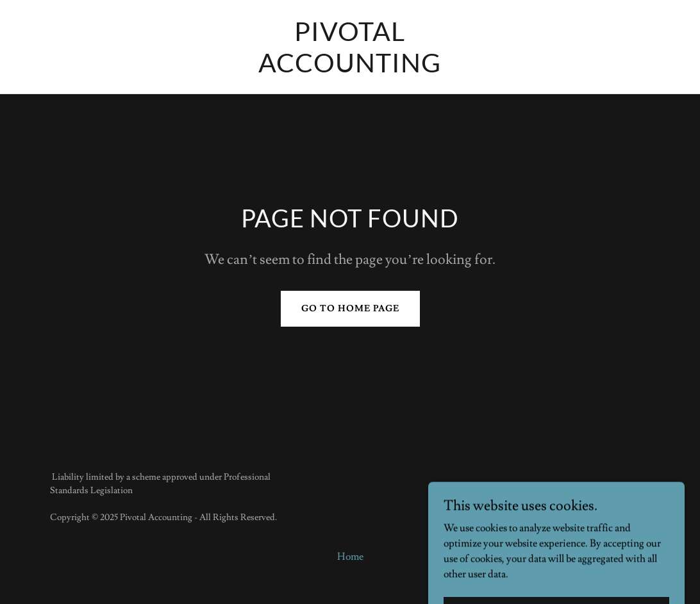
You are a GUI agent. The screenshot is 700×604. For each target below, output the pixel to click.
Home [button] (350, 557)
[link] (350, 69)
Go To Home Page (350, 309)
